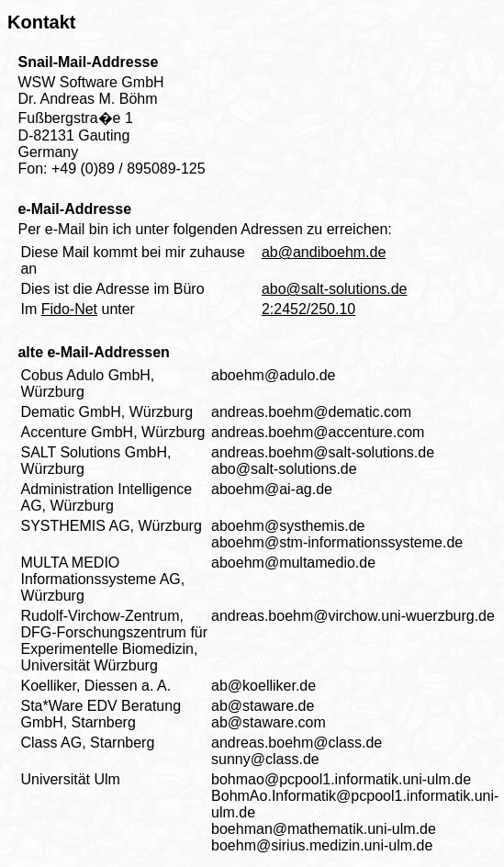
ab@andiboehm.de (324, 252)
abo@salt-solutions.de (335, 289)
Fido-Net (69, 309)
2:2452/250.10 (308, 309)
